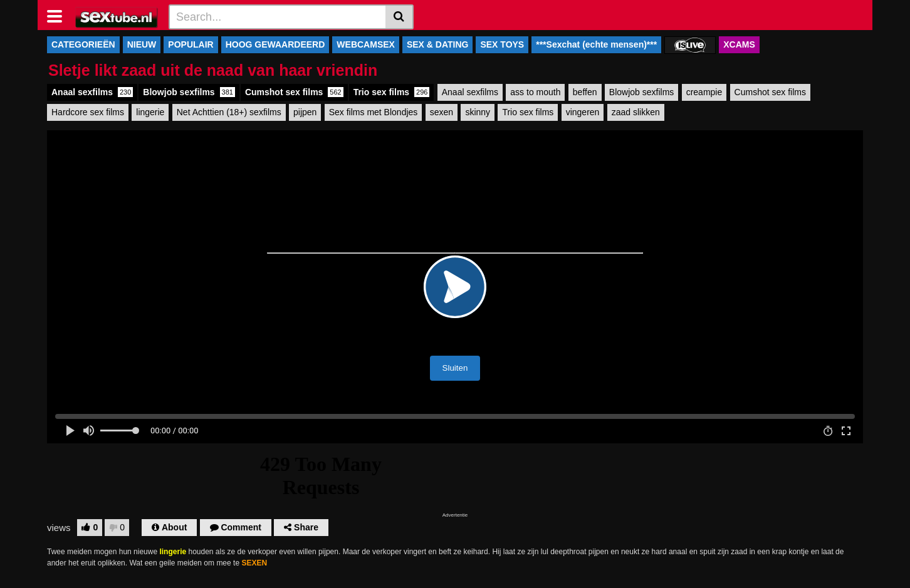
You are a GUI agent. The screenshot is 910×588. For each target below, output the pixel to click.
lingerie (150, 112)
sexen (442, 112)
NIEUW (142, 44)
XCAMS (739, 44)
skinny (478, 112)
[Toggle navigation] (59, 15)
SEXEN (254, 563)
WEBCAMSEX (366, 44)
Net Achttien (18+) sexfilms (229, 112)
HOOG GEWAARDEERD (275, 44)
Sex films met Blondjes (374, 112)
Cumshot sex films (294, 92)
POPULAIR (191, 44)
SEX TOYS (502, 44)
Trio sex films (392, 92)
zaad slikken (636, 112)
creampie (704, 92)
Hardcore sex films (88, 112)
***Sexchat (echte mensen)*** (596, 44)
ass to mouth (535, 92)
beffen (585, 92)
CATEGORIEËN (83, 44)
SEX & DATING (438, 44)
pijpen (305, 112)
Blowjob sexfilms (189, 92)
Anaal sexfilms (92, 92)
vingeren (583, 112)
